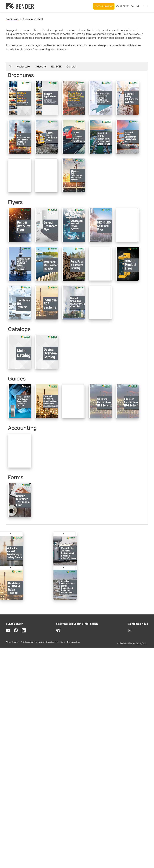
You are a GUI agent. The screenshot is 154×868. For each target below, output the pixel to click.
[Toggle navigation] (146, 6)
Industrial (41, 66)
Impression (73, 642)
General (71, 66)
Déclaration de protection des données (43, 642)
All (10, 66)
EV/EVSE (56, 66)
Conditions (12, 642)
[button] (133, 6)
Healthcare (23, 66)
